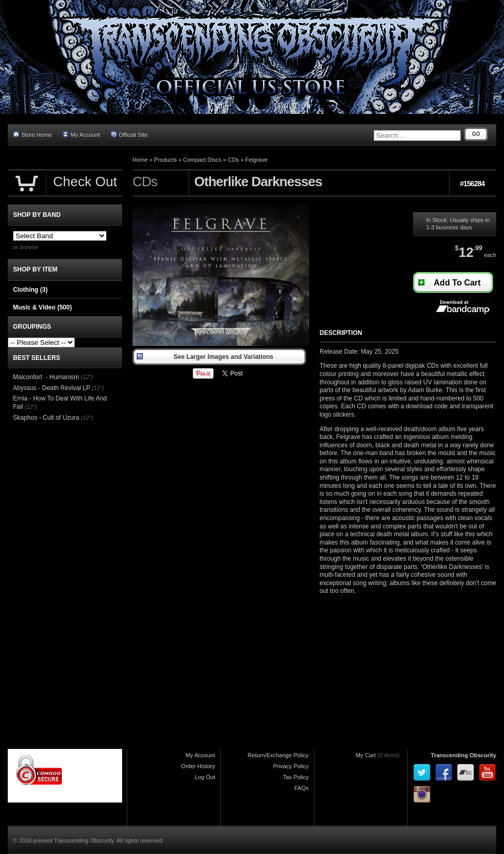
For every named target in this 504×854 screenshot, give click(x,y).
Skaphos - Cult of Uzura (46, 418)
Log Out (205, 777)
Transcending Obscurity (463, 755)
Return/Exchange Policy (278, 755)
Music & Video (42, 307)
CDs (233, 160)
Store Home (32, 134)
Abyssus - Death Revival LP (52, 388)
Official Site (129, 134)
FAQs (301, 788)
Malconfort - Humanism (46, 377)
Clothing (30, 290)
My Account (81, 134)
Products (165, 160)
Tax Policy (296, 777)
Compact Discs (202, 160)
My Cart (366, 755)
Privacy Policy (291, 766)
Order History (198, 766)
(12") (87, 377)
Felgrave (256, 160)
